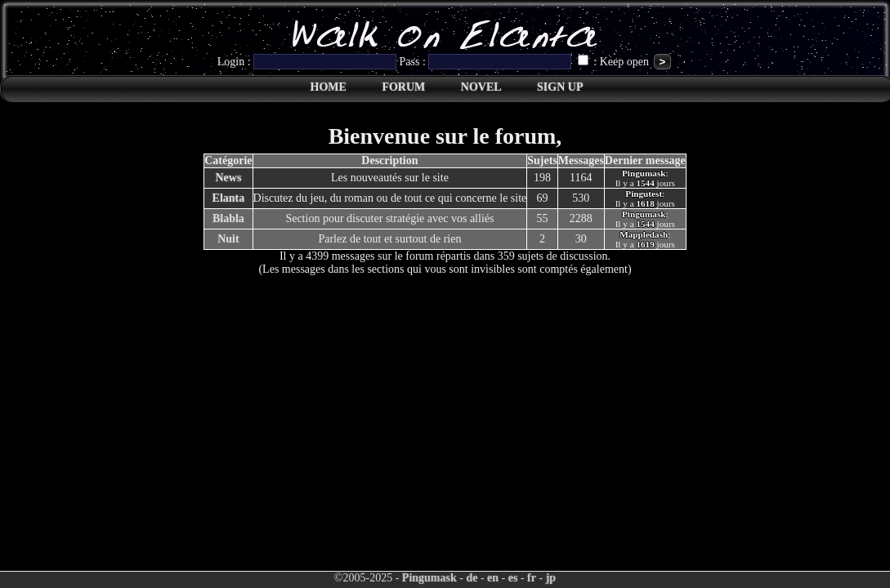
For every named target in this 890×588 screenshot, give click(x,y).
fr (532, 578)
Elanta (229, 198)
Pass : (487, 62)
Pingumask (429, 578)
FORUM (403, 87)
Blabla (228, 218)
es (513, 578)
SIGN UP (560, 87)
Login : (309, 62)
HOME (329, 87)
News (228, 178)
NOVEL (481, 87)
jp (551, 578)
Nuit (228, 239)
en (493, 578)
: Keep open (615, 62)
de (472, 578)
